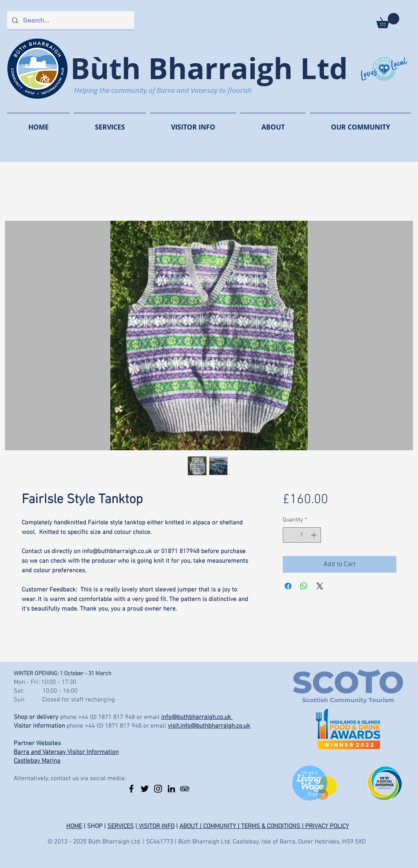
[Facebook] (131, 789)
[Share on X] (320, 586)
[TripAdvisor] (185, 789)
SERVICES (121, 826)
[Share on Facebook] (288, 586)
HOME (74, 826)
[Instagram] (158, 789)
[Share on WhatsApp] (304, 586)
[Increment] (315, 535)
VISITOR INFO (156, 826)
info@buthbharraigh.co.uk (197, 717)
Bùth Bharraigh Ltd (209, 68)
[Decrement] (289, 535)
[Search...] (70, 20)
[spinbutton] (302, 535)
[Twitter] (145, 789)
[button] (388, 21)
